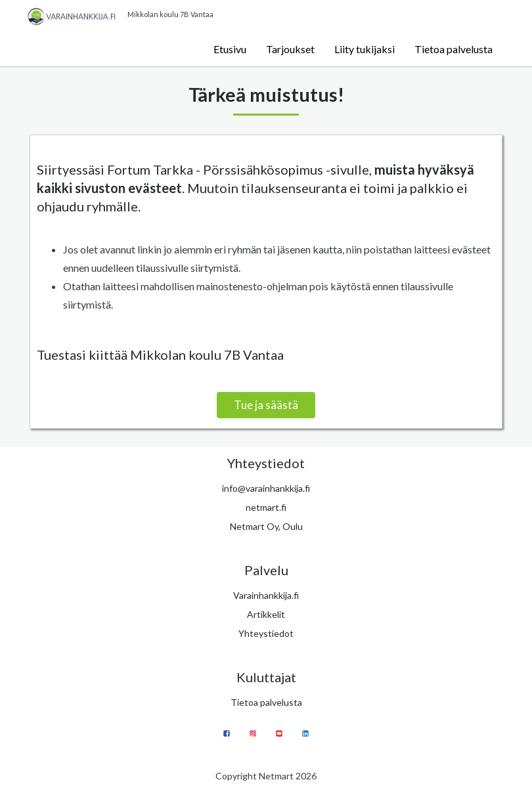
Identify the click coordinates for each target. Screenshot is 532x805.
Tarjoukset (290, 49)
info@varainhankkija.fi (266, 488)
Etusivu (230, 49)
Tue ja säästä (266, 405)
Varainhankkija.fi (266, 595)
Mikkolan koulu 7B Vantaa (170, 14)
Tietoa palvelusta (454, 49)
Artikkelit (266, 614)
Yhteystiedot (266, 633)
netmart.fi (266, 507)
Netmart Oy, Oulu (266, 526)
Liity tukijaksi (365, 49)
